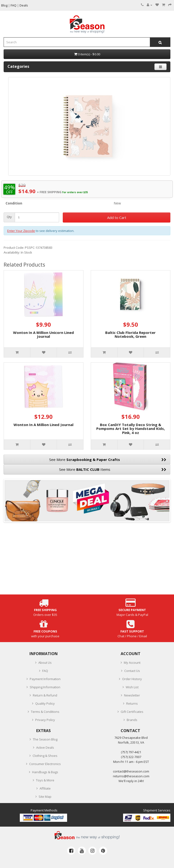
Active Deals (45, 747)
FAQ (45, 671)
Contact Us (132, 671)
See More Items (113, 469)
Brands (132, 720)
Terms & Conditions (45, 712)
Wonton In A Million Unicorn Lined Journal (43, 335)
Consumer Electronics (45, 764)
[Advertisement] (87, 561)
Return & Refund (45, 695)
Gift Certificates (132, 712)
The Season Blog (45, 739)
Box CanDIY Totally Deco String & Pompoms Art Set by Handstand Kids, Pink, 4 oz (131, 429)
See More (108, 460)
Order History (132, 679)
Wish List (132, 687)
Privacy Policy (45, 720)
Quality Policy (45, 703)
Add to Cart (117, 217)
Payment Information (45, 679)
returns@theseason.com (131, 776)
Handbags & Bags (45, 772)
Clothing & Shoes (45, 756)
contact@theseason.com (131, 771)
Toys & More (45, 780)
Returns (132, 703)
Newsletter (132, 695)
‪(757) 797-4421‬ (131, 752)
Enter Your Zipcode (21, 231)
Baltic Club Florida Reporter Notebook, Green (130, 335)
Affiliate (45, 788)
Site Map (45, 797)
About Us (45, 663)
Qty (9, 217)
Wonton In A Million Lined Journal (43, 425)
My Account (132, 663)
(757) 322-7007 (131, 757)
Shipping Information (45, 687)
